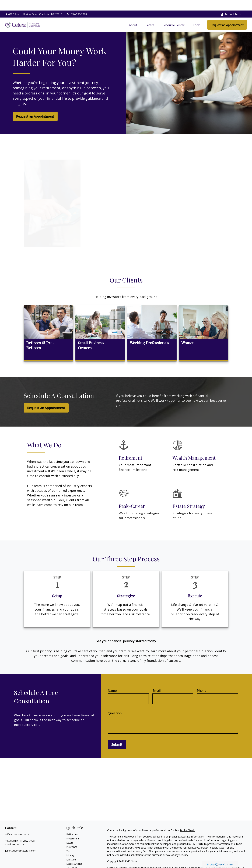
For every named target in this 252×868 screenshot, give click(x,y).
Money (70, 845)
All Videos (72, 857)
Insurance (72, 836)
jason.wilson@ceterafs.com (21, 840)
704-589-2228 (77, 4)
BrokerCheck (187, 820)
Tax (68, 841)
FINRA (160, 861)
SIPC (167, 861)
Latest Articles (74, 853)
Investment (73, 828)
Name (112, 680)
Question (115, 703)
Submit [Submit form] (117, 734)
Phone (202, 680)
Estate (70, 832)
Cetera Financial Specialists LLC (190, 857)
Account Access (231, 4)
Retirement (73, 824)
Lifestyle (71, 849)
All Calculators (74, 862)
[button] (133, 14)
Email (157, 680)
